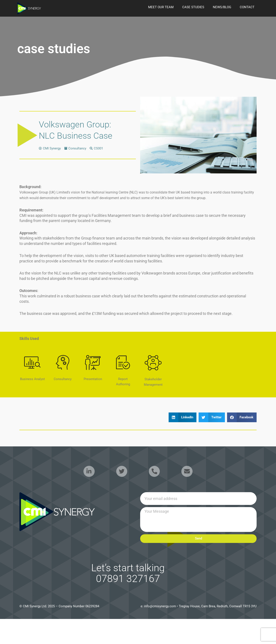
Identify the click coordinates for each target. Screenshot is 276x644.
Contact (247, 7)
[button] (183, 417)
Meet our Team (161, 7)
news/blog (222, 7)
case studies (193, 7)
